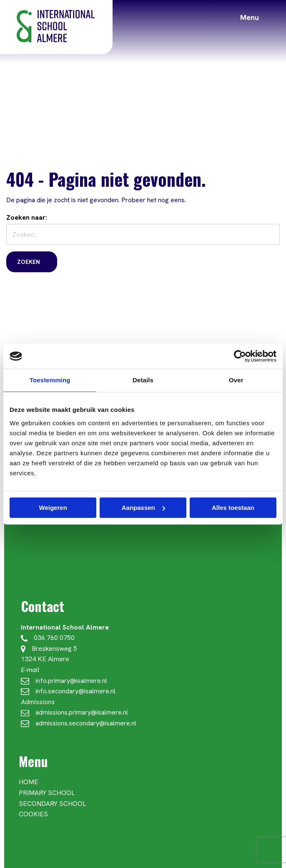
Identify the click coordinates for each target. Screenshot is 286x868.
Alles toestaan (233, 508)
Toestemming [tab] (50, 380)
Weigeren (53, 508)
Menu (250, 17)
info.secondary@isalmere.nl (68, 691)
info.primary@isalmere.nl (64, 681)
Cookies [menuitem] (33, 814)
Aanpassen (143, 508)
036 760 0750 (48, 638)
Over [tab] (236, 380)
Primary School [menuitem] (47, 793)
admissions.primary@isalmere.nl (74, 712)
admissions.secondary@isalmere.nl (79, 723)
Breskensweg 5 (49, 648)
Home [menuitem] (29, 782)
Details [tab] (143, 380)
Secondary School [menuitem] (52, 804)
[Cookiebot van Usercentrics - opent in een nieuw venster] (240, 356)
